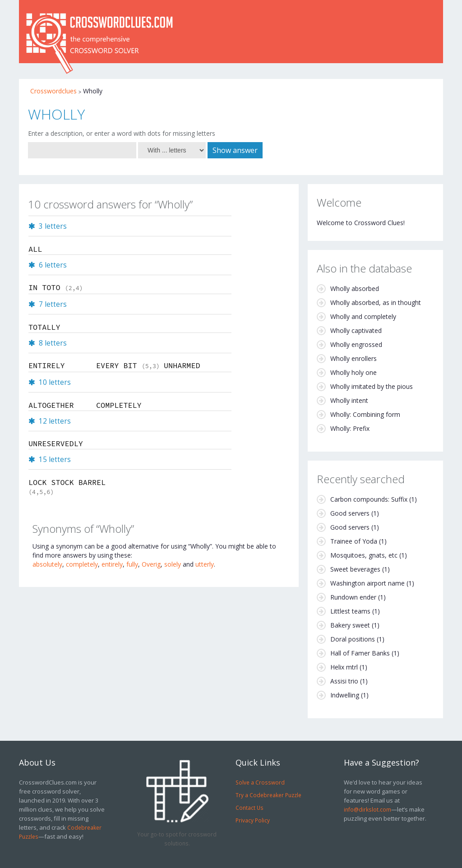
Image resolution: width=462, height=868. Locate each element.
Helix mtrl (344, 667)
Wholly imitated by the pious (372, 386)
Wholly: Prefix (350, 428)
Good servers (350, 513)
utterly (205, 564)
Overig (151, 564)
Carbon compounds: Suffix (369, 499)
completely (82, 564)
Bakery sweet (350, 625)
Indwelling (345, 695)
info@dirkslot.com (367, 809)
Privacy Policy (253, 820)
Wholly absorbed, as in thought (376, 302)
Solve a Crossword (260, 782)
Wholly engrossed (356, 344)
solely (173, 564)
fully (132, 564)
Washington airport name (367, 583)
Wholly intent (349, 400)
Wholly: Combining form (365, 414)
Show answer (235, 150)
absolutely (47, 564)
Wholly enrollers (353, 358)
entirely (112, 564)
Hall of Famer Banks (360, 653)
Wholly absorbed (355, 289)
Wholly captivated (356, 330)
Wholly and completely (363, 316)
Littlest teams (350, 611)
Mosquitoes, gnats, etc (364, 555)
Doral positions (353, 639)
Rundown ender (353, 597)
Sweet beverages (355, 569)
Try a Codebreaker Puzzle (268, 795)
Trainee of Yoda (354, 541)
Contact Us (249, 808)
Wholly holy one (353, 372)
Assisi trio (344, 681)
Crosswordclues (53, 91)
